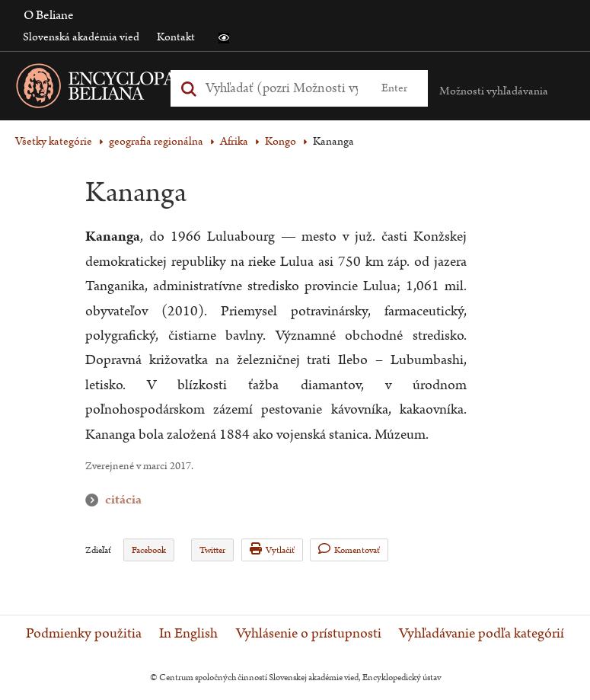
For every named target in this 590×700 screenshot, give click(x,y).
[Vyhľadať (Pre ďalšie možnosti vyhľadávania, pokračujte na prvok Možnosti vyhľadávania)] (282, 88)
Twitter (212, 550)
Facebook (149, 550)
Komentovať (349, 550)
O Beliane (49, 15)
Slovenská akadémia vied (81, 37)
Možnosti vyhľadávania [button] (494, 91)
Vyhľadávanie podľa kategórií (482, 634)
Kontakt (176, 37)
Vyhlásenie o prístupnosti (309, 634)
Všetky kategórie (54, 141)
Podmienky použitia (84, 634)
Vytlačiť (272, 550)
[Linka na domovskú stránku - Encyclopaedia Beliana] (141, 89)
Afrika (234, 141)
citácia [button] (95, 500)
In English (188, 634)
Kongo (281, 141)
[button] (224, 38)
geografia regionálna (156, 141)
